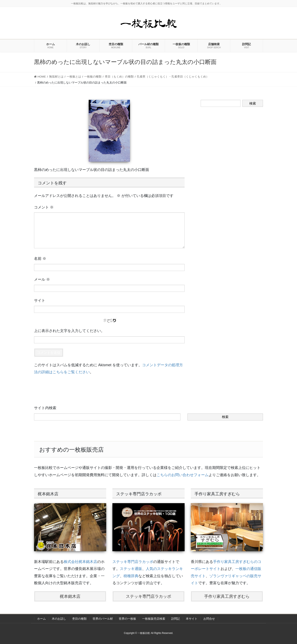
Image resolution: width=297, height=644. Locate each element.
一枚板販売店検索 (154, 619)
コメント (44, 207)
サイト (40, 300)
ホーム (41, 619)
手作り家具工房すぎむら (227, 596)
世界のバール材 (103, 619)
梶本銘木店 (70, 596)
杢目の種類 (79, 619)
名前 (40, 259)
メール (42, 279)
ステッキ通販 (131, 569)
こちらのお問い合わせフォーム (183, 475)
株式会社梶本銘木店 (80, 562)
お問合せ (209, 619)
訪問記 (176, 619)
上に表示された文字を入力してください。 (69, 331)
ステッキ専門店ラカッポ (133, 562)
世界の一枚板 (127, 619)
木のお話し (59, 619)
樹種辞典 (131, 576)
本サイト (192, 619)
